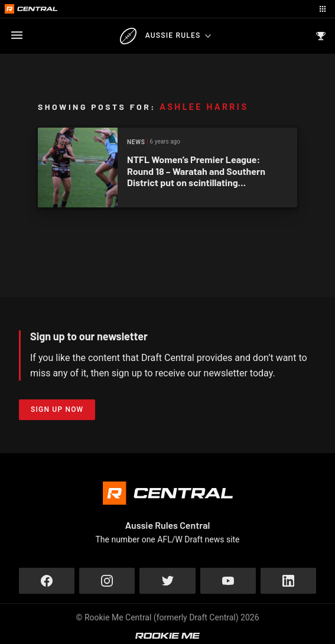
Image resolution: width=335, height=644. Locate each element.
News (136, 142)
